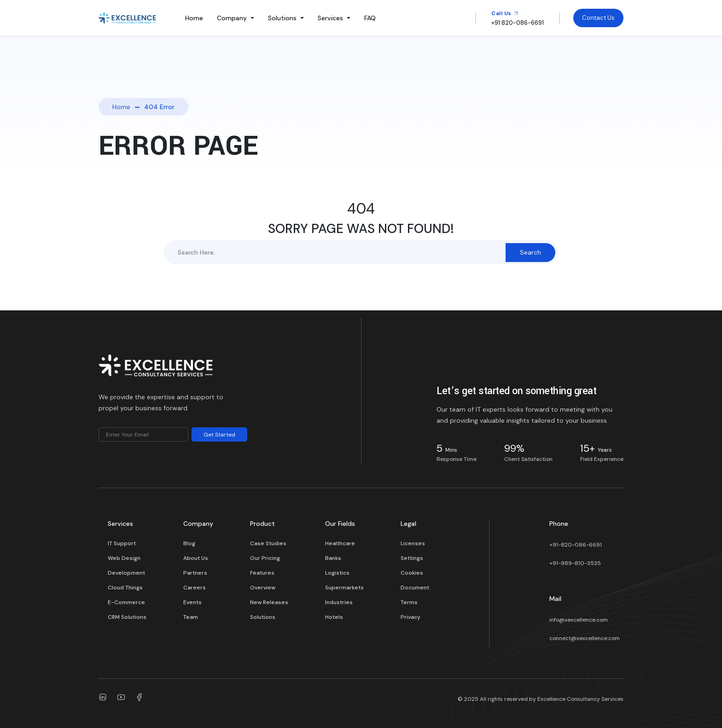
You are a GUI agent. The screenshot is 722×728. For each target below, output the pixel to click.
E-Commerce (126, 602)
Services (330, 18)
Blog (189, 543)
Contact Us (598, 18)
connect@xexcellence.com (585, 638)
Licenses (413, 543)
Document (415, 588)
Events (192, 602)
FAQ (370, 18)
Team (191, 617)
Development (126, 573)
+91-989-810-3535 (575, 563)
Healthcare (340, 543)
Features (262, 573)
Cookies (412, 573)
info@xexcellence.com (579, 620)
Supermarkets (344, 588)
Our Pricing (265, 558)
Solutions (282, 18)
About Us (196, 558)
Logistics (337, 573)
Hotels (334, 617)
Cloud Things (125, 588)
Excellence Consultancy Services (580, 699)
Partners (195, 573)
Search (530, 252)
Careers (195, 588)
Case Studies (268, 543)
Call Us (505, 13)
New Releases (269, 602)
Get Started (219, 435)
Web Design (124, 558)
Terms (409, 602)
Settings (412, 558)
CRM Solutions (127, 617)
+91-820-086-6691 (576, 545)
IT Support (122, 543)
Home (194, 18)
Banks (333, 558)
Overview (263, 588)
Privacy (410, 617)
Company (232, 18)
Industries (339, 602)
